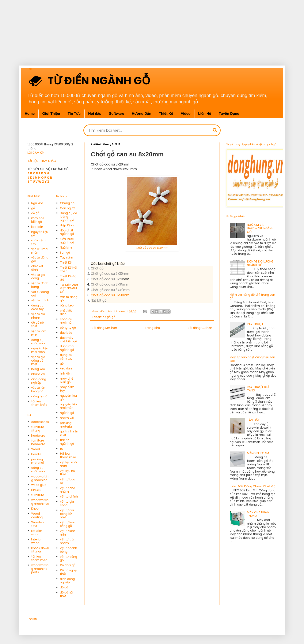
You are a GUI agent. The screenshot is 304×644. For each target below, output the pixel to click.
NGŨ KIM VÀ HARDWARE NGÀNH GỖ (260, 228)
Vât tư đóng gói (40, 294)
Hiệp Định (67, 225)
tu (62, 449)
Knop (35, 509)
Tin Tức (74, 114)
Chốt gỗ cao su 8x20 (107, 279)
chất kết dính (37, 268)
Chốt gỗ (97, 268)
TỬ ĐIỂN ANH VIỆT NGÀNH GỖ (69, 288)
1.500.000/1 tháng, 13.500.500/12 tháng (50, 146)
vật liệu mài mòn (40, 251)
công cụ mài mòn (38, 342)
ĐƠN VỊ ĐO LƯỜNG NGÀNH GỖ (260, 263)
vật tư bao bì (68, 481)
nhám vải (38, 374)
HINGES (36, 490)
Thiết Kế (166, 114)
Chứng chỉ (68, 203)
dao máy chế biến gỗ (68, 340)
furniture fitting (38, 429)
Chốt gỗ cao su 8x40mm (110, 290)
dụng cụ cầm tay (37, 307)
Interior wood (36, 541)
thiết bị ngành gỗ (67, 442)
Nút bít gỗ (99, 300)
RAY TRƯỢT (255, 324)
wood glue (39, 485)
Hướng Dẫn (142, 114)
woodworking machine (40, 478)
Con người (68, 208)
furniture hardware (38, 442)
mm (126, 284)
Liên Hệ (205, 114)
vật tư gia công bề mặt (38, 361)
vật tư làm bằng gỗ (39, 389)
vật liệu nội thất (68, 473)
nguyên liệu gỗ (40, 234)
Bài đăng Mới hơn (104, 328)
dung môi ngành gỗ (67, 348)
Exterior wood (37, 533)
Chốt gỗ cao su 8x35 (107, 284)
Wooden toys (37, 524)
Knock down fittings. (40, 550)
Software (117, 114)
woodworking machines (40, 502)
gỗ (113, 317)
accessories (40, 422)
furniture (38, 495)
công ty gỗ (39, 396)
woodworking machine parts (40, 569)
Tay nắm (66, 257)
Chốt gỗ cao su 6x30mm (110, 274)
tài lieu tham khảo (39, 403)
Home (30, 114)
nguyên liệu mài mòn (40, 350)
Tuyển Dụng (229, 114)
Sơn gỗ (65, 253)
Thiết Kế (66, 263)
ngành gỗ (67, 413)
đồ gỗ (107, 317)
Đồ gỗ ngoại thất (69, 572)
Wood (36, 449)
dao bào (66, 333)
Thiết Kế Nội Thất (68, 269)
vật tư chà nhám (68, 490)
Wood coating (37, 515)
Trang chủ (152, 328)
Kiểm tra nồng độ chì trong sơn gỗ (252, 296)
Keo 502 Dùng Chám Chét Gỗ (254, 486)
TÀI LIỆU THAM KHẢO (42, 161)
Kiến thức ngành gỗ (67, 241)
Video (186, 114)
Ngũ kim (37, 203)
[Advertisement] (135, 30)
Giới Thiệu (51, 114)
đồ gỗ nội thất (38, 324)
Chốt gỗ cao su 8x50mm (110, 295)
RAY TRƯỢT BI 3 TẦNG (258, 389)
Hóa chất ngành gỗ (67, 232)
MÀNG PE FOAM (258, 453)
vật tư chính (40, 300)
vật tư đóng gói (40, 259)
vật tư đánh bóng (40, 285)
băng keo (38, 369)
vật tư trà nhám (38, 316)
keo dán (37, 227)
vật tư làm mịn (39, 333)
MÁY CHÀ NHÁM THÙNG (258, 514)
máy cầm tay (38, 242)
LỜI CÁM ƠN (36, 153)
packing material (37, 461)
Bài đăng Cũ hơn (200, 328)
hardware (38, 436)
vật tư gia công (38, 277)
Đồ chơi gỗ (68, 565)
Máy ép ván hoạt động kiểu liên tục (252, 359)
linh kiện (66, 373)
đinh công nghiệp (39, 381)
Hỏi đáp (95, 114)
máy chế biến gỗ (38, 220)
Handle (36, 454)
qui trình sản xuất (69, 433)
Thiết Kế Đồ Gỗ (68, 278)
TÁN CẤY (253, 420)
